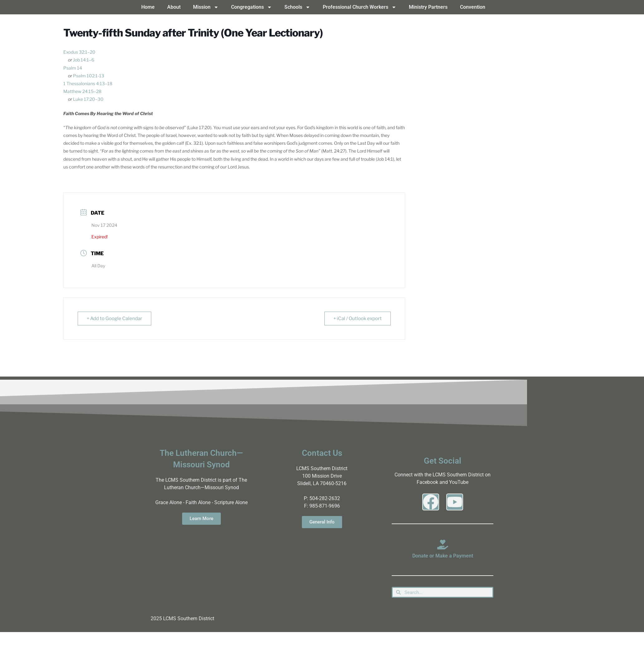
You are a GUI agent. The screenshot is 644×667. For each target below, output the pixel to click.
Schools (297, 7)
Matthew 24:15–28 (82, 91)
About (174, 7)
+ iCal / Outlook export (358, 319)
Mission (206, 7)
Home (148, 7)
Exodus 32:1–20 (79, 52)
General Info (322, 522)
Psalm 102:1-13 (89, 76)
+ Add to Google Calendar (114, 319)
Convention (473, 7)
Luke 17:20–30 (88, 99)
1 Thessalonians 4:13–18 (88, 83)
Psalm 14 (73, 68)
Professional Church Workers (360, 7)
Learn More (201, 519)
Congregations (252, 7)
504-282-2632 (325, 498)
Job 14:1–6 (84, 60)
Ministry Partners (428, 7)
